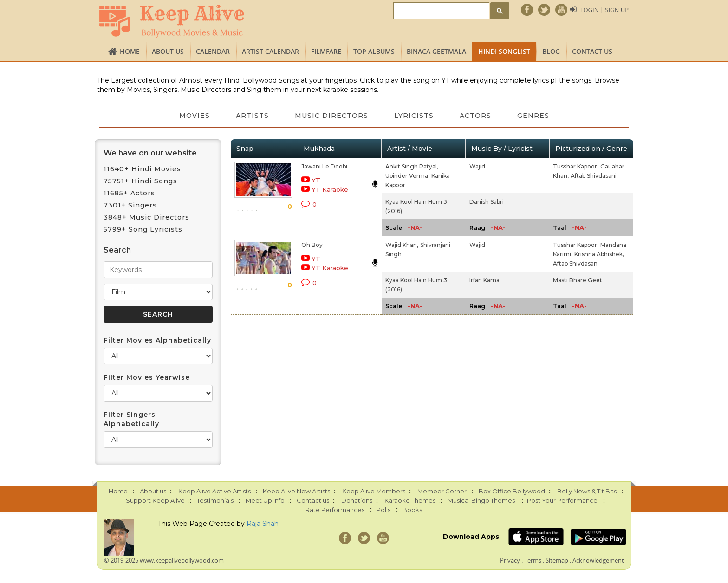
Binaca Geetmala (436, 51)
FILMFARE (326, 51)
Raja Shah (263, 524)
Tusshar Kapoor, (576, 166)
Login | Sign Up (604, 10)
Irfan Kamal (485, 280)
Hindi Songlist (504, 51)
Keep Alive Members (374, 491)
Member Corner (442, 491)
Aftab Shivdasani (594, 176)
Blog (551, 51)
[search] (440, 11)
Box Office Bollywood (512, 491)
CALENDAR (213, 51)
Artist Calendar (270, 51)
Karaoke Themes (410, 500)
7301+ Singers (130, 205)
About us (168, 51)
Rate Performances (335, 510)
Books (412, 510)
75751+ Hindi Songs (140, 181)
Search (117, 250)
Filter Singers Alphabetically (131, 419)
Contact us (592, 51)
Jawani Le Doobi (324, 166)
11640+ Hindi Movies (142, 169)
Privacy (510, 560)
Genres (533, 116)
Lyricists (414, 116)
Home (130, 51)
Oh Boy (312, 245)
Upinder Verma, (407, 176)
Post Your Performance (562, 500)
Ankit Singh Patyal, (412, 166)
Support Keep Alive (155, 500)
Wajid (477, 166)
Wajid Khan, (402, 245)
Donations (357, 500)
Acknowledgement (598, 560)
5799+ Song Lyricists (143, 229)
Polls (383, 510)
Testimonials (215, 500)
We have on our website (150, 153)
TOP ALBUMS (374, 51)
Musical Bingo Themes (481, 500)
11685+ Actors (129, 193)
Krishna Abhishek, (599, 254)
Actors (475, 116)
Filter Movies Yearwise (147, 377)
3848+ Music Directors (146, 217)
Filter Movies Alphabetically (157, 340)
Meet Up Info (265, 500)
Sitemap (557, 560)
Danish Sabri (487, 202)
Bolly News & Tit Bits (587, 491)
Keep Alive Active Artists (214, 491)
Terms (533, 560)
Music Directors (331, 116)
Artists (252, 116)
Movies (195, 116)
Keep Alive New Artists (296, 491)
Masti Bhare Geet (578, 280)
